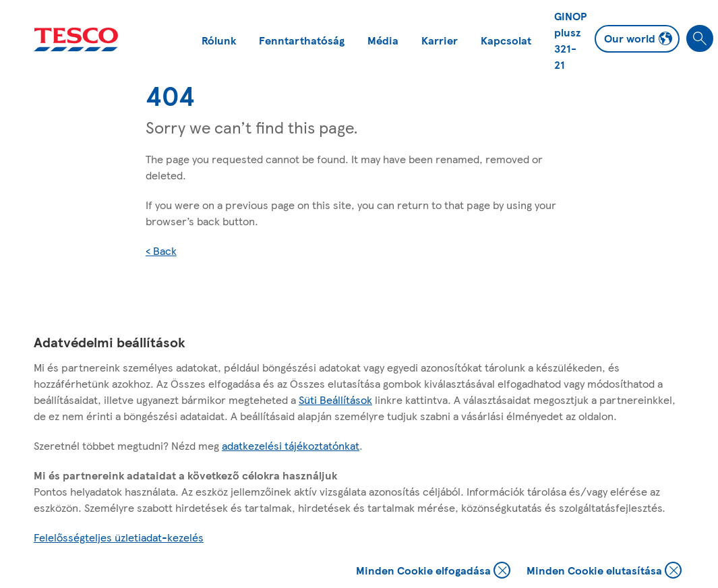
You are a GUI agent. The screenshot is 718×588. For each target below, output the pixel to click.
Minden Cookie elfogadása (433, 571)
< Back (161, 251)
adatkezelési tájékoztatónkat (291, 445)
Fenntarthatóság (302, 40)
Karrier (440, 40)
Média (383, 40)
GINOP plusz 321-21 (570, 40)
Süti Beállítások (335, 400)
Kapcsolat (506, 40)
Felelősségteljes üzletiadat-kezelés (119, 537)
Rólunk (219, 40)
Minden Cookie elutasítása (604, 571)
